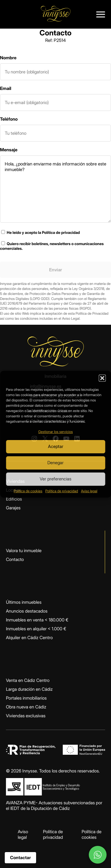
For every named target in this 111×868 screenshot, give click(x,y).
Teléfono (9, 119)
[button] (102, 378)
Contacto (15, 559)
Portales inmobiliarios (26, 698)
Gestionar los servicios (55, 432)
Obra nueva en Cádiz (26, 707)
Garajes (13, 508)
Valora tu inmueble (24, 551)
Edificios (14, 499)
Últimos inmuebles (24, 602)
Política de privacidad (62, 491)
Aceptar (56, 446)
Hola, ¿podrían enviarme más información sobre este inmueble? (55, 189)
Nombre (8, 58)
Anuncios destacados (27, 611)
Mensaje (9, 150)
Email (6, 88)
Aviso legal (89, 491)
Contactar (20, 858)
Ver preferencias (55, 479)
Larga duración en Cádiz (29, 689)
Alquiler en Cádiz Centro (29, 638)
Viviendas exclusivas (26, 716)
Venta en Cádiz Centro (28, 680)
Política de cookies (28, 491)
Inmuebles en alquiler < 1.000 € (36, 629)
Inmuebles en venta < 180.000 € (37, 620)
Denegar (55, 463)
